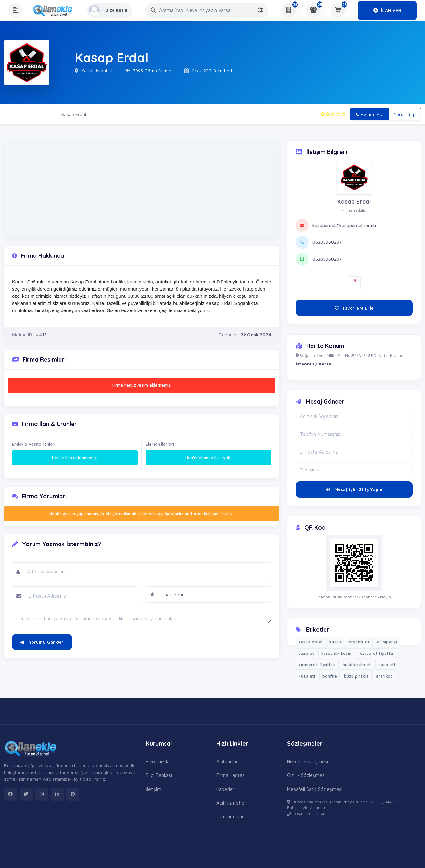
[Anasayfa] (55, 10)
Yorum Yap (405, 114)
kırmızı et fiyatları (317, 665)
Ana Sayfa (15, 114)
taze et (306, 653)
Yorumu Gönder (42, 642)
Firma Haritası (231, 775)
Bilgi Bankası (159, 775)
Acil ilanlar (227, 761)
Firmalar (43, 114)
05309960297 (327, 242)
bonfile (330, 676)
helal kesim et (357, 665)
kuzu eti (307, 676)
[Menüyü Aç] (16, 10)
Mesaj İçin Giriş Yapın (354, 489)
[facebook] (10, 794)
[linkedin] (57, 794)
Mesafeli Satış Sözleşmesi (315, 789)
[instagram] (42, 794)
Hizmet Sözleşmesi (308, 761)
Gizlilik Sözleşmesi (306, 775)
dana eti (387, 665)
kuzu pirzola (356, 676)
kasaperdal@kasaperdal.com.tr (345, 225)
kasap (335, 642)
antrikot (384, 676)
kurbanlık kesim (337, 653)
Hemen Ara (370, 114)
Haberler (225, 789)
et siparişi (387, 642)
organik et (359, 642)
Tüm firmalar (230, 816)
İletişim (153, 789)
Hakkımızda (158, 761)
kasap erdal (310, 642)
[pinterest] (73, 794)
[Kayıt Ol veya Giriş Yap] (110, 10)
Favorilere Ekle (354, 308)
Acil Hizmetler (231, 803)
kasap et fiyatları (377, 653)
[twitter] (26, 794)
